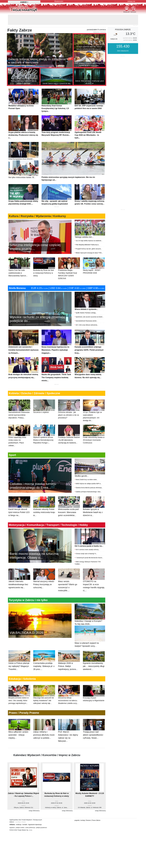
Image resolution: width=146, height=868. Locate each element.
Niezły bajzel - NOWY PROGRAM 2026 (94, 266)
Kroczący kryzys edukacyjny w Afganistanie (94, 693)
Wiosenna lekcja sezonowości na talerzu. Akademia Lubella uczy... (69, 695)
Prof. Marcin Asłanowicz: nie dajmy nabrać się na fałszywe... (69, 733)
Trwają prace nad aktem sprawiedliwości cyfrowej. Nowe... (94, 731)
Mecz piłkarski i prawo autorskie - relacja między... (19, 731)
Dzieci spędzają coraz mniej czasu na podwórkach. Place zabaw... (19, 436)
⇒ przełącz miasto (20, 822)
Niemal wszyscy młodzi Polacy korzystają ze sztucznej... (44, 581)
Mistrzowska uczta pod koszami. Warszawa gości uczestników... (69, 509)
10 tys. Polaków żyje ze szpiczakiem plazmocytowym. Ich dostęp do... (94, 410)
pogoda (77, 820)
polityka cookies (20, 828)
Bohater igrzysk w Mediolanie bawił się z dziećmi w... (94, 509)
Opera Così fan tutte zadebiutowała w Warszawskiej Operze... (19, 267)
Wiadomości (59, 1)
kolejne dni (114, 39)
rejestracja (38, 825)
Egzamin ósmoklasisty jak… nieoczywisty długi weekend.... (94, 662)
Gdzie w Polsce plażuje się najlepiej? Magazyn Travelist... (19, 662)
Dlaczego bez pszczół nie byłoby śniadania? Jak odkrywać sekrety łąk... (44, 695)
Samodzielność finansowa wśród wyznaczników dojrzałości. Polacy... (19, 409)
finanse (88, 820)
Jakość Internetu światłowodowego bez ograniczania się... (19, 581)
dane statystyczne (123, 51)
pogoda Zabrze (123, 30)
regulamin (12, 828)
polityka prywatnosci (41, 828)
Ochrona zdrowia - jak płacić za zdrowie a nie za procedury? (69, 409)
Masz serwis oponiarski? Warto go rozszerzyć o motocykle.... (69, 582)
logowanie (31, 825)
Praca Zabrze (96, 820)
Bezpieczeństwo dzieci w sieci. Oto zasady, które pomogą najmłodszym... (19, 695)
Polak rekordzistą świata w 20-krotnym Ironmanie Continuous (94, 434)
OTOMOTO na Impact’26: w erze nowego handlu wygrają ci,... (94, 582)
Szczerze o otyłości (44, 406)
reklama (12, 825)
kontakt (25, 825)
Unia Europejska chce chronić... (23, 151)
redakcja (19, 825)
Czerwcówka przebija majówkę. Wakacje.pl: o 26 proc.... (44, 662)
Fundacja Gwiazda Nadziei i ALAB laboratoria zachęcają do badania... (69, 434)
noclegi (83, 820)
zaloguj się (131, 1)
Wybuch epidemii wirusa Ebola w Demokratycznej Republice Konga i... (44, 434)
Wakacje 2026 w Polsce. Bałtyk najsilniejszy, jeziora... (69, 662)
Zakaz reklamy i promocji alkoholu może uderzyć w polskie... (44, 731)
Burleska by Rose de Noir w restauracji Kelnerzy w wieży (44, 267)
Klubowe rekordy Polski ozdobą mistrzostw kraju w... (44, 509)
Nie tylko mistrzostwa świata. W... (23, 169)
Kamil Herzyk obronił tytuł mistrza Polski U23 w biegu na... (19, 509)
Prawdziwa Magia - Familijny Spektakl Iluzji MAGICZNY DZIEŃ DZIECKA (69, 268)
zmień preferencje (30, 828)
